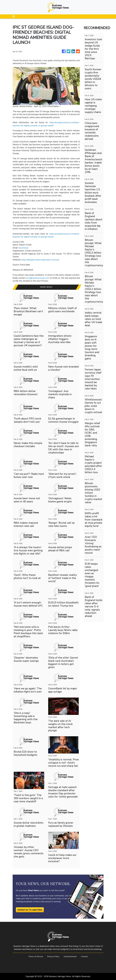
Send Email (23, 248)
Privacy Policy (53, 956)
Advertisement (70, 956)
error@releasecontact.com (39, 278)
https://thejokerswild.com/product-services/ (41, 260)
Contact (85, 956)
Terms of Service (35, 956)
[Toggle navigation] (14, 16)
